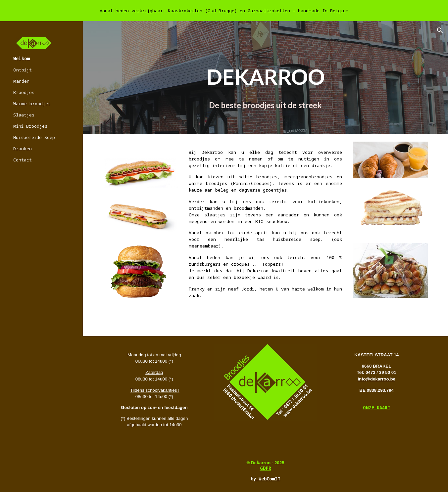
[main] (265, 87)
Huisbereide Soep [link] (34, 137)
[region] (224, 11)
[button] (440, 30)
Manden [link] (21, 81)
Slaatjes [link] (24, 115)
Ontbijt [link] (23, 70)
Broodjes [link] (24, 92)
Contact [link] (23, 160)
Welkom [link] (22, 59)
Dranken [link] (23, 149)
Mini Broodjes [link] (30, 126)
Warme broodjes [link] (32, 104)
